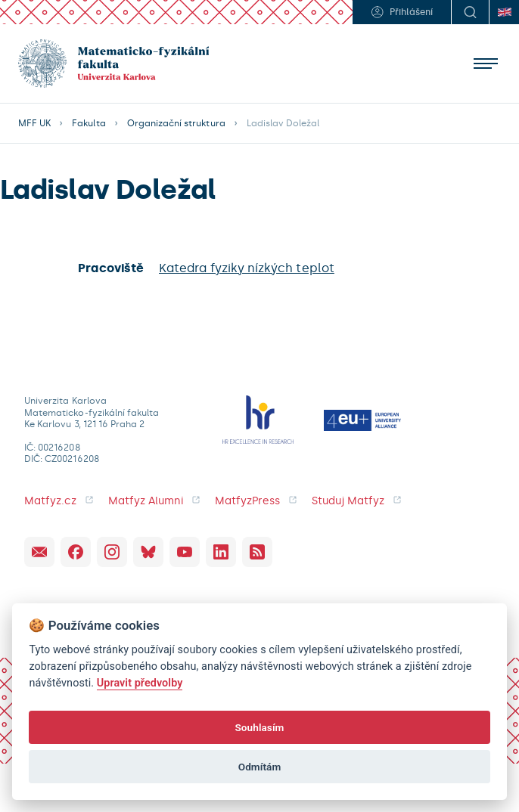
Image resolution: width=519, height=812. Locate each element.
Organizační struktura (176, 123)
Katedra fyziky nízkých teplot (247, 268)
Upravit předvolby (140, 683)
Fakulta (89, 123)
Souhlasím (259, 727)
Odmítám (260, 767)
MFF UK (34, 123)
